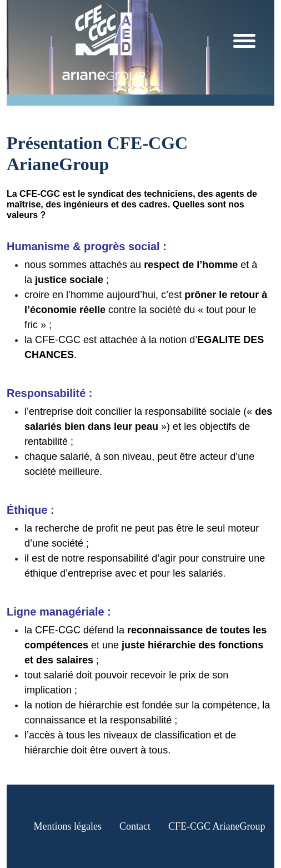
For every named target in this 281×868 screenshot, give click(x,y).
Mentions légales (68, 826)
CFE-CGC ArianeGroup (217, 826)
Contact (135, 826)
